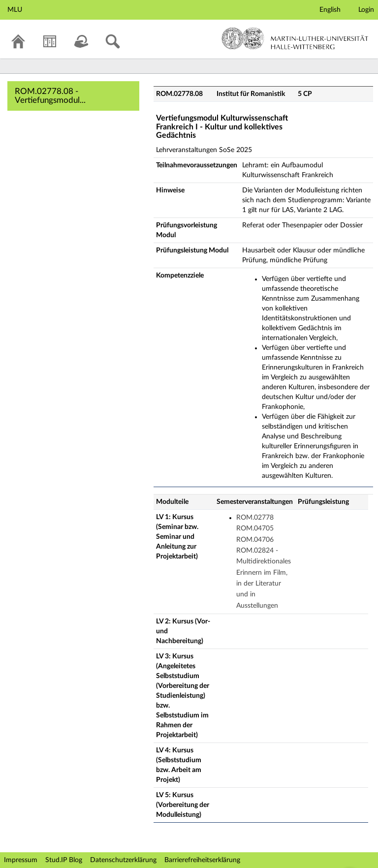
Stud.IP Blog (64, 860)
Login (366, 10)
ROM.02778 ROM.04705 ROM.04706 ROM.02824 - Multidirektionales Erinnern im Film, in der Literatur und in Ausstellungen (264, 562)
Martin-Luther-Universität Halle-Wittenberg (295, 38)
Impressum (21, 860)
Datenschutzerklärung (123, 860)
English (330, 10)
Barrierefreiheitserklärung (202, 860)
